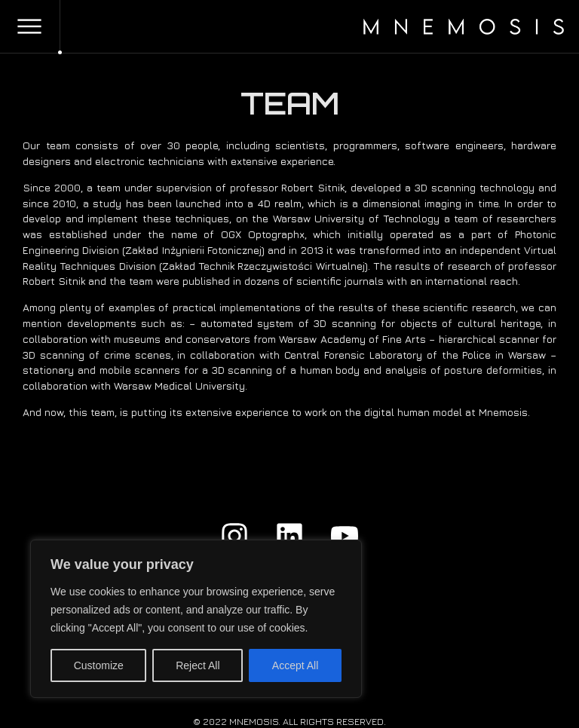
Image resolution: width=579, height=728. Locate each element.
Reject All (198, 665)
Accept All (295, 665)
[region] (196, 619)
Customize (99, 665)
